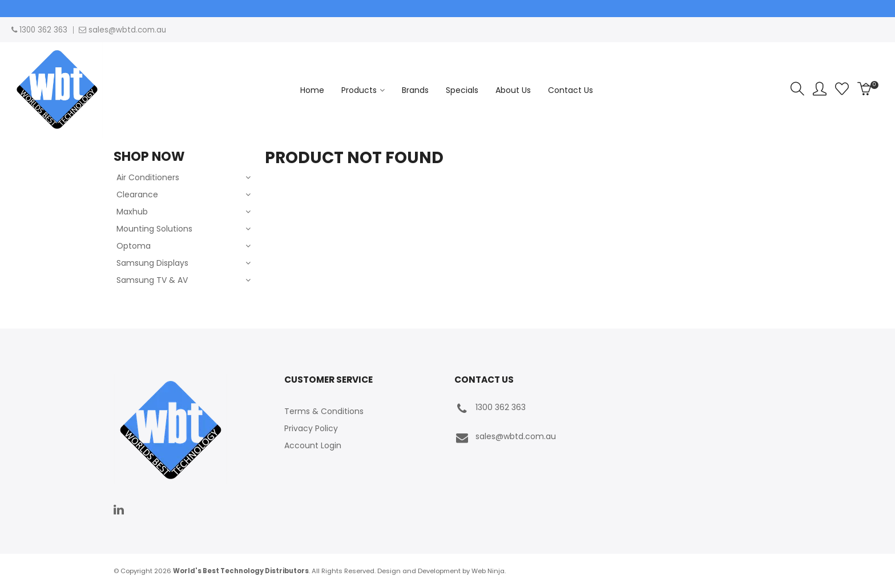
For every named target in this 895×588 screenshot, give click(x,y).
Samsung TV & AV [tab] (152, 280)
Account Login (313, 445)
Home (312, 90)
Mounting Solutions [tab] (154, 229)
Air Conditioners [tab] (148, 177)
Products (359, 90)
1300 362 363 (490, 409)
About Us (513, 90)
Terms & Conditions (324, 411)
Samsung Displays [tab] (152, 263)
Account (820, 89)
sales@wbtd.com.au (505, 438)
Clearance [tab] (137, 194)
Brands (415, 90)
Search (797, 89)
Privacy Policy (311, 428)
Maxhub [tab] (132, 212)
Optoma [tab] (134, 246)
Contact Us (571, 90)
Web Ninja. (489, 571)
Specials (462, 90)
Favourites (842, 89)
